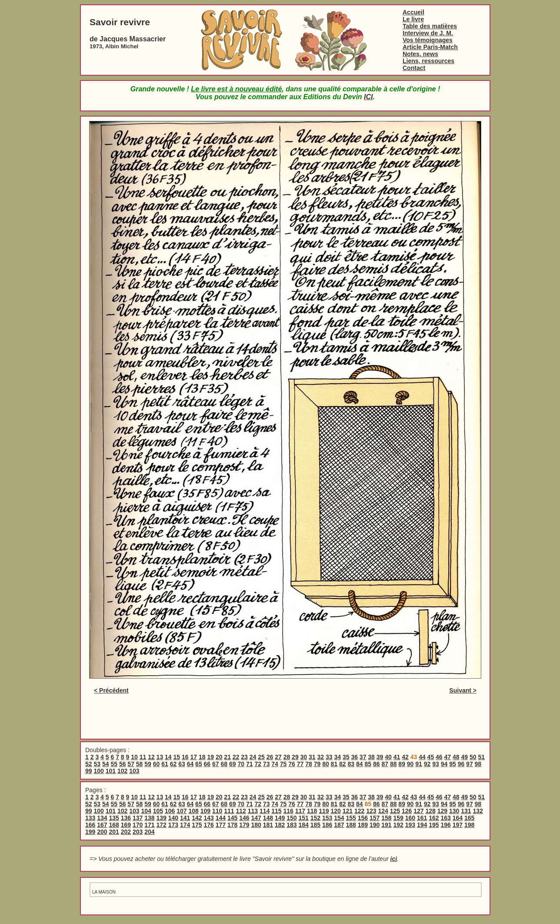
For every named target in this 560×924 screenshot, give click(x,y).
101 (111, 771)
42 (405, 757)
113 (253, 811)
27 (278, 757)
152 (315, 818)
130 (454, 811)
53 (97, 764)
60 (157, 764)
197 (458, 825)
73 (267, 764)
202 (126, 832)
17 (193, 757)
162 (434, 818)
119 (324, 811)
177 (221, 825)
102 (122, 771)
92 (427, 764)
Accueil (413, 12)
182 (280, 825)
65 (199, 764)
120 (335, 811)
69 (233, 764)
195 (434, 825)
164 (458, 818)
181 (268, 825)
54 (106, 764)
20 (219, 757)
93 (436, 764)
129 (442, 811)
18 (202, 757)
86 (377, 764)
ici (394, 859)
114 (265, 811)
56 (123, 764)
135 (114, 818)
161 (422, 818)
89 (402, 764)
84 (360, 764)
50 (473, 757)
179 (244, 825)
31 (312, 757)
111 (229, 811)
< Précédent (111, 690)
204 (149, 832)
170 (138, 825)
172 (162, 825)
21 (227, 757)
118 (312, 811)
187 (339, 825)
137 (138, 818)
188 (351, 825)
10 (134, 757)
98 (478, 764)
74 (275, 764)
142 (197, 818)
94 (444, 764)
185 (315, 825)
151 (304, 818)
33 (329, 757)
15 (177, 757)
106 (170, 811)
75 (283, 764)
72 (258, 764)
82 (343, 764)
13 (160, 757)
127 (418, 811)
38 (371, 757)
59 (148, 764)
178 (232, 825)
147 (256, 818)
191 (386, 825)
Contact (414, 68)
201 (114, 832)
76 (292, 764)
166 (90, 825)
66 (207, 764)
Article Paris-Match (430, 47)
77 (300, 764)
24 (253, 757)
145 (232, 818)
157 (375, 818)
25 (261, 757)
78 (309, 764)
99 (89, 771)
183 (292, 825)
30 (304, 757)
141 (185, 818)
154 (339, 818)
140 (173, 818)
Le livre (413, 19)
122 (359, 811)
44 (422, 757)
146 (244, 818)
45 (431, 757)
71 (250, 764)
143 (209, 818)
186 (327, 825)
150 (292, 818)
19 (210, 757)
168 (114, 825)
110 (217, 811)
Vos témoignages (428, 40)
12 (151, 757)
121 (348, 811)
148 (268, 818)
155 (351, 818)
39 (380, 757)
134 (102, 818)
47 (448, 757)
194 (422, 825)
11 (143, 757)
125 (395, 811)
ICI (368, 97)
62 (173, 764)
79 (317, 764)
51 (481, 757)
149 (280, 818)
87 (385, 764)
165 (469, 818)
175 (197, 825)
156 (363, 818)
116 (288, 811)
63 (182, 764)
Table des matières (430, 26)
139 (162, 818)
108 (193, 811)
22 (236, 757)
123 (371, 811)
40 (388, 757)
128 (430, 811)
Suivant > (463, 690)
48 (456, 757)
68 (224, 764)
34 (337, 757)
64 (190, 764)
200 (102, 832)
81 (334, 764)
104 (146, 811)
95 (453, 764)
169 (126, 825)
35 (346, 757)
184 (304, 825)
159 (398, 818)
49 (464, 757)
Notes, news (420, 54)
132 (478, 811)
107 (182, 811)
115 (276, 811)
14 (168, 757)
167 (102, 825)
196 (446, 825)
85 (368, 764)
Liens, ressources (428, 61)
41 (397, 757)
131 (466, 811)
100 (98, 771)
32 (321, 757)
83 (351, 764)
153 (327, 818)
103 (134, 771)
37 (363, 757)
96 (461, 764)
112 (241, 811)
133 (90, 818)
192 (398, 825)
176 (209, 825)
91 (419, 764)
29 (295, 757)
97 (470, 764)
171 (149, 825)
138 (149, 818)
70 (241, 764)
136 (126, 818)
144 (221, 818)
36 (354, 757)
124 (383, 811)
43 (414, 797)
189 (363, 825)
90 (410, 764)
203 (138, 832)
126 (407, 811)
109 (205, 811)
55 (114, 764)
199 (90, 832)
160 (410, 818)
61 (165, 764)
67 (216, 764)
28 (287, 757)
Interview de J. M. (428, 33)
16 (185, 757)
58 (140, 764)
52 (89, 764)
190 (375, 825)
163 (446, 818)
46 (439, 757)
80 (326, 764)
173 (173, 825)
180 (256, 825)
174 (185, 825)
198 (469, 825)
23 (244, 757)
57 (131, 764)
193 (410, 825)
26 (270, 757)
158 (386, 818)
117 (300, 811)
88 (393, 764)
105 (158, 811)
